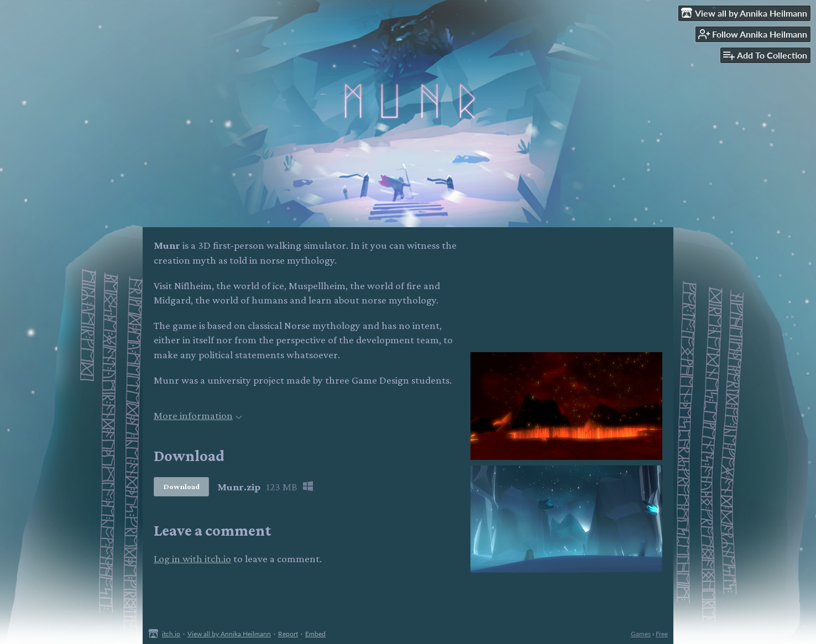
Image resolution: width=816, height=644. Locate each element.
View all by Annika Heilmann (229, 634)
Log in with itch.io (192, 559)
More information (198, 415)
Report (288, 634)
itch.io (171, 634)
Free (662, 634)
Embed (315, 634)
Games (641, 634)
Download (182, 486)
